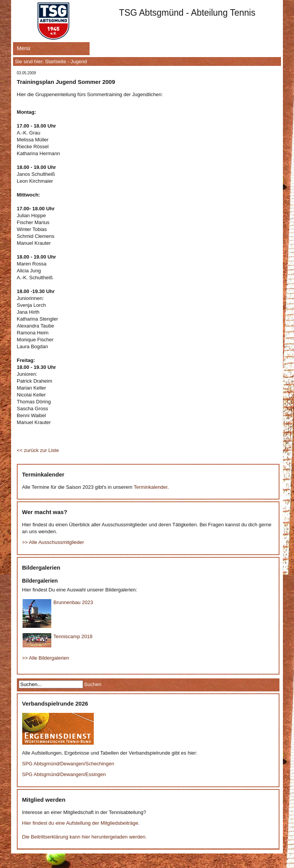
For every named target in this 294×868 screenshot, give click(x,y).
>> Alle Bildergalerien (46, 658)
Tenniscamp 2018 (73, 636)
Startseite (56, 61)
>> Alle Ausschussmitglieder (53, 542)
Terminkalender (150, 487)
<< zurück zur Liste (38, 450)
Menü (24, 48)
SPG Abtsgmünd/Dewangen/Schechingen (68, 764)
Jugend (79, 61)
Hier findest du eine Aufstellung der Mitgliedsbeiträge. (81, 823)
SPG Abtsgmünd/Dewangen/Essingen (64, 774)
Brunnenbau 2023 (73, 602)
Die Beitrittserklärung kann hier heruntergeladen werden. (85, 837)
